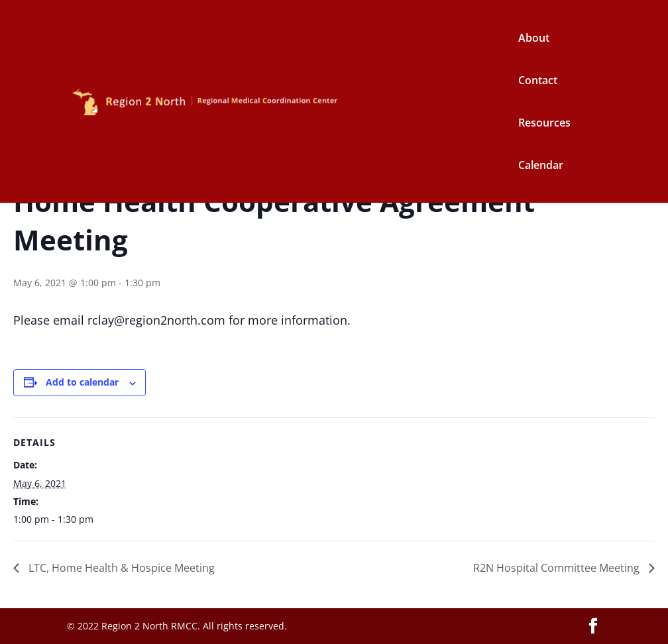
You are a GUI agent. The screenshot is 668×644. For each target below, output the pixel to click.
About (534, 39)
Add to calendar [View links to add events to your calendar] (82, 382)
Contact (538, 81)
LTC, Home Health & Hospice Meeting (120, 568)
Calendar (541, 166)
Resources (544, 124)
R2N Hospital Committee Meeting (558, 568)
